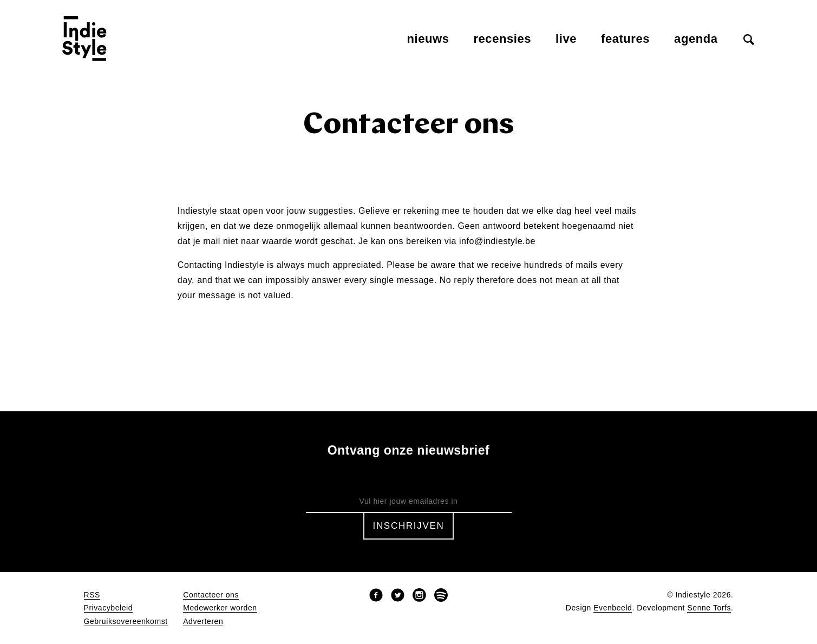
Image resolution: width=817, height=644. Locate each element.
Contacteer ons (211, 595)
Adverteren (203, 622)
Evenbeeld (613, 608)
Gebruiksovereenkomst (126, 622)
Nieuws (428, 39)
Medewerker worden (220, 608)
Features (625, 39)
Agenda (696, 39)
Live (566, 39)
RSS (92, 595)
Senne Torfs (709, 608)
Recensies (502, 39)
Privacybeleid (109, 608)
